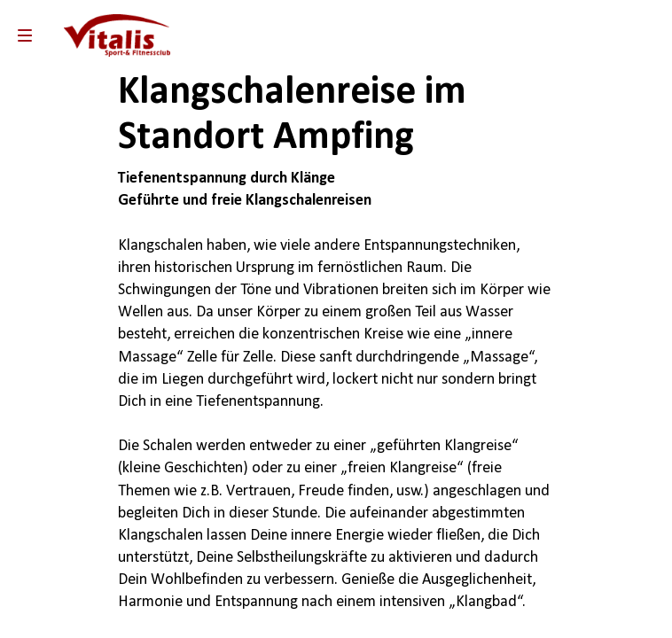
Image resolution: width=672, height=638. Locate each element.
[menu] (25, 35)
